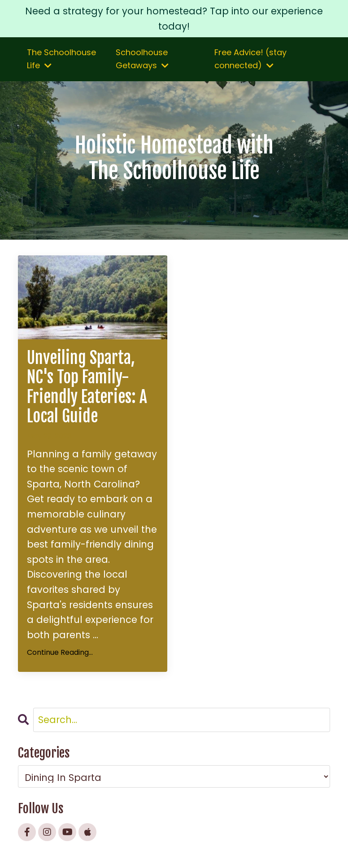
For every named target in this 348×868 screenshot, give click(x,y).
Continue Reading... (60, 652)
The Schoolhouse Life (61, 59)
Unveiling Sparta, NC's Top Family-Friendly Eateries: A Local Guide (87, 387)
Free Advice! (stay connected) (250, 59)
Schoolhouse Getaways (142, 59)
